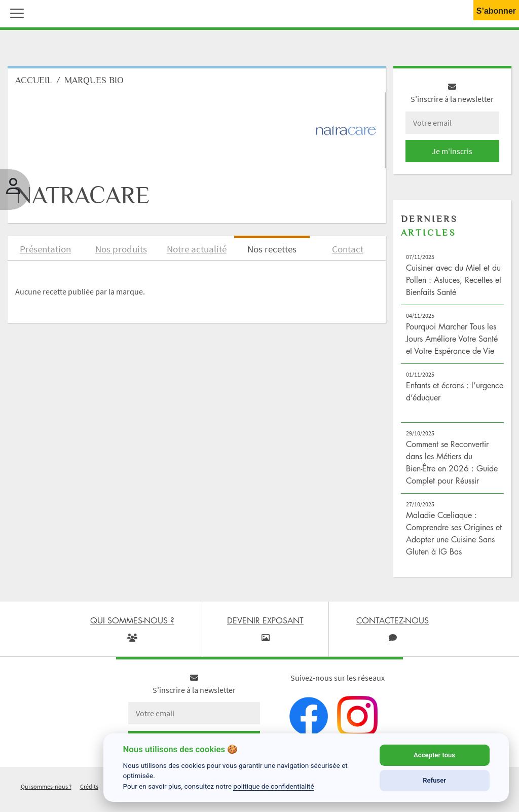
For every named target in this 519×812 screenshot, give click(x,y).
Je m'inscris (452, 151)
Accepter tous (434, 755)
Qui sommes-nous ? (46, 786)
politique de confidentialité (274, 786)
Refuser (434, 780)
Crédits (89, 786)
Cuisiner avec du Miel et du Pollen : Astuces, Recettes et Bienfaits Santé (454, 280)
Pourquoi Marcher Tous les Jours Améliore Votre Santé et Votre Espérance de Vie (452, 339)
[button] (15, 12)
